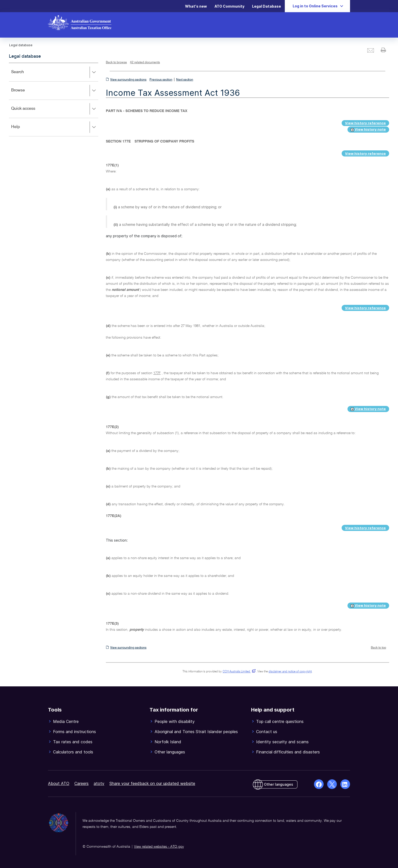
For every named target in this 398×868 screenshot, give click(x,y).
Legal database (25, 56)
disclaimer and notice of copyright (290, 672)
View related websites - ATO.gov (159, 847)
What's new (196, 6)
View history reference (365, 123)
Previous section (161, 80)
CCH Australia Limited (238, 672)
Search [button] (55, 72)
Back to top (378, 648)
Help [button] (55, 127)
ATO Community (229, 6)
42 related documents (145, 62)
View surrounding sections (128, 80)
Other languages (279, 784)
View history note (368, 129)
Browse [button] (55, 91)
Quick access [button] (55, 109)
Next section (185, 80)
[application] (54, 99)
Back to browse (116, 62)
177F (157, 373)
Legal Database (267, 6)
